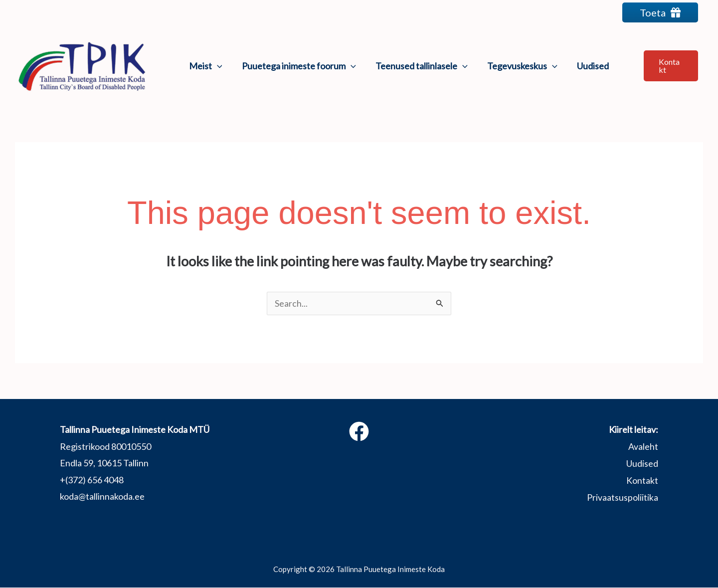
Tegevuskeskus (516, 66)
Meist (205, 66)
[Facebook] (359, 432)
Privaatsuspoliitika (623, 497)
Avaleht (643, 447)
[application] (216, 66)
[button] (669, 66)
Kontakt (642, 480)
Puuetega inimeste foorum (296, 66)
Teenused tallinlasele (418, 66)
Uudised (585, 66)
